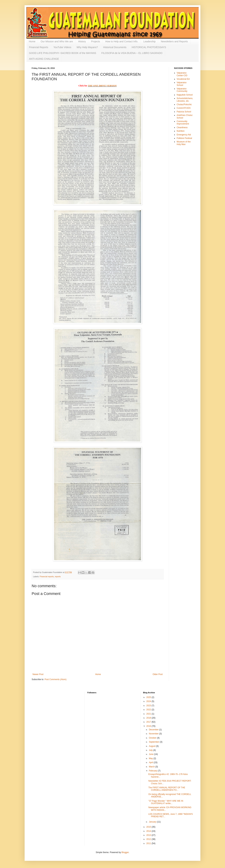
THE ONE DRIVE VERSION (102, 86)
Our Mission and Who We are (57, 41)
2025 (149, 697)
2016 (149, 726)
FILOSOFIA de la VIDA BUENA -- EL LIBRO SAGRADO (132, 53)
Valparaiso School (182, 84)
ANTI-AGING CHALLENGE (44, 59)
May (151, 758)
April (151, 762)
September (154, 742)
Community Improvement (183, 123)
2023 (149, 706)
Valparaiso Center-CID (182, 74)
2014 (149, 831)
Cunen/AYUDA (184, 108)
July (151, 750)
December (154, 730)
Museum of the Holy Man (184, 143)
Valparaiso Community (182, 90)
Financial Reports (39, 47)
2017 (149, 722)
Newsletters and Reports (174, 41)
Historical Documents (115, 47)
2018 (149, 718)
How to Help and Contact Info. (122, 41)
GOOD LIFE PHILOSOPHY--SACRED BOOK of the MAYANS (63, 53)
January (153, 822)
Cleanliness (182, 127)
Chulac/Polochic (184, 104)
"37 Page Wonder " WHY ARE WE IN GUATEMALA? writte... (166, 802)
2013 (149, 835)
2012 (149, 839)
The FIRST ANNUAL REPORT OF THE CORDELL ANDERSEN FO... (167, 789)
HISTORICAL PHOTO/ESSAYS (149, 47)
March (152, 767)
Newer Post (38, 674)
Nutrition (181, 131)
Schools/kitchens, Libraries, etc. (185, 100)
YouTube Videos (62, 47)
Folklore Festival (184, 138)
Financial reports (47, 577)
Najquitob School (185, 95)
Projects (96, 41)
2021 (149, 714)
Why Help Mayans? (87, 47)
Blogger (125, 852)
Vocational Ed (183, 79)
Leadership (150, 41)
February (153, 771)
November (154, 734)
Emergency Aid (184, 135)
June (151, 754)
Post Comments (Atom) (55, 679)
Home (32, 41)
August (152, 746)
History (82, 41)
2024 (149, 701)
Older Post (158, 674)
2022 (149, 710)
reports (58, 577)
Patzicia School (184, 112)
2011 (149, 843)
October (153, 738)
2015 (149, 827)
